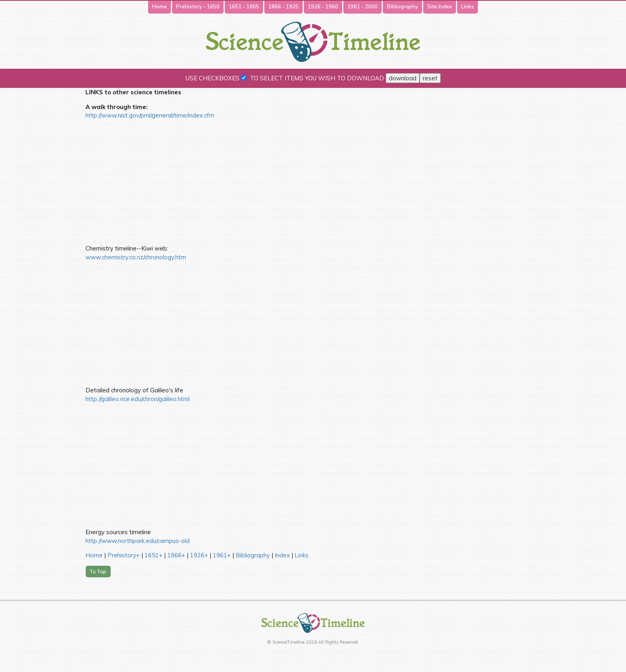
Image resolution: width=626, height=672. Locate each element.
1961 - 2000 (363, 6)
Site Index (440, 6)
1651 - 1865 (244, 6)
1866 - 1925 (283, 6)
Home (159, 6)
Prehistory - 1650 (198, 6)
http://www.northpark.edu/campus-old (138, 541)
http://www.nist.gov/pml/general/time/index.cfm (150, 115)
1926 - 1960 (323, 6)
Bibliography (402, 6)
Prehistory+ (124, 555)
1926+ (199, 555)
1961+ (222, 555)
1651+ (154, 555)
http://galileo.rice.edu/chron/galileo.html (138, 399)
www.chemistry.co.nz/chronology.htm (136, 257)
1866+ (176, 555)
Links (468, 6)
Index (282, 555)
